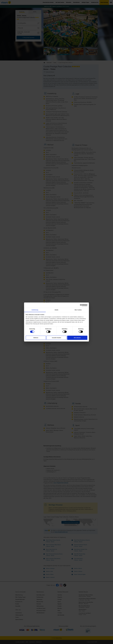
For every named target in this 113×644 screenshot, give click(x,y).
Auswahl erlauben (56, 338)
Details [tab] (56, 310)
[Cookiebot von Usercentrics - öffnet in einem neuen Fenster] (81, 305)
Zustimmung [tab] (35, 310)
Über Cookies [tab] (78, 310)
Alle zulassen (77, 338)
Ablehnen (36, 338)
